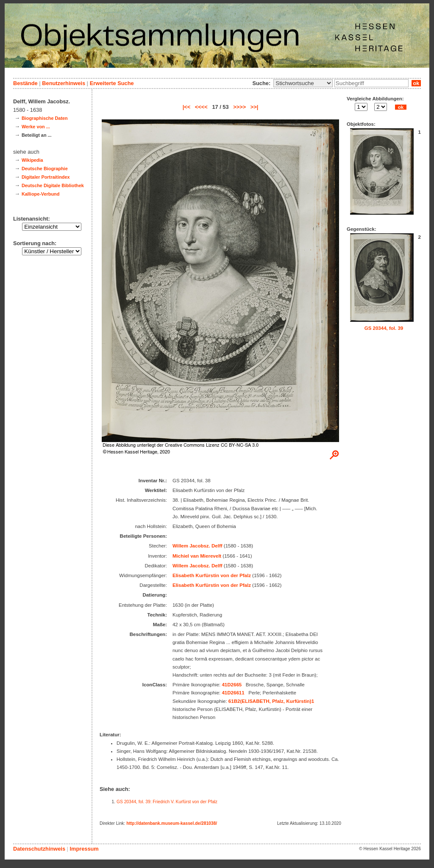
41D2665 (232, 685)
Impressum (84, 849)
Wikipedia (32, 160)
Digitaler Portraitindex (46, 177)
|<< (187, 107)
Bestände (25, 83)
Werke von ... (36, 127)
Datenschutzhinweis (39, 849)
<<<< (201, 107)
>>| (255, 107)
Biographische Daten (45, 118)
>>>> (239, 107)
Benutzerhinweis (64, 83)
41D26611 (233, 693)
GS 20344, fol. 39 (384, 328)
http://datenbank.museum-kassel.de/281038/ (172, 823)
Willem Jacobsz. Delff (198, 546)
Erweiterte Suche (112, 83)
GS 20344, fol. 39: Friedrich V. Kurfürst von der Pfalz (167, 802)
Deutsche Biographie (45, 169)
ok (416, 83)
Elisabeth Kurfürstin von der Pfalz (212, 575)
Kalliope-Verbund (40, 194)
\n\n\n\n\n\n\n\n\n (303, 83)
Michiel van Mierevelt (197, 556)
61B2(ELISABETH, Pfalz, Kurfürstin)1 (271, 701)
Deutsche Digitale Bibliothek (53, 185)
